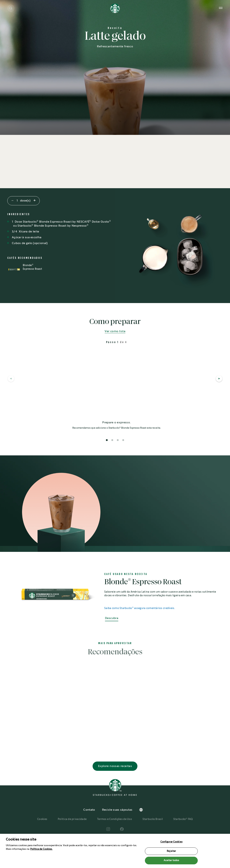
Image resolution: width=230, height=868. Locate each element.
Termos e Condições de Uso (115, 829)
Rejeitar (171, 851)
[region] (115, 851)
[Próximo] (219, 379)
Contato (89, 820)
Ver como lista (115, 331)
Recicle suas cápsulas (117, 820)
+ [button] (35, 201)
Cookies (42, 829)
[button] (11, 8)
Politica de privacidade (72, 829)
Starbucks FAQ (183, 829)
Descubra (112, 618)
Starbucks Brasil (153, 829)
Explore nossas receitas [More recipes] (115, 776)
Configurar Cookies (171, 842)
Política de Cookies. (41, 849)
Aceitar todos (171, 860)
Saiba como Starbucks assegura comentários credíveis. (140, 608)
